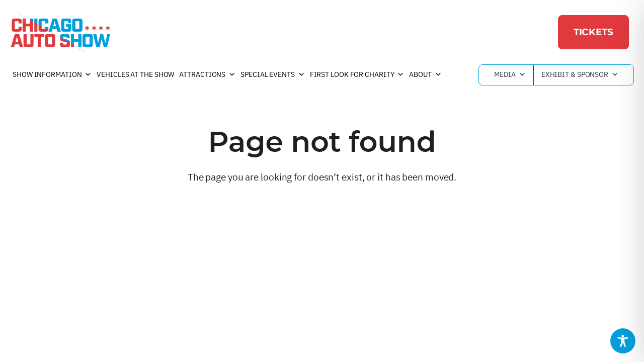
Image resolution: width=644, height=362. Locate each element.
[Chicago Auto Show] (60, 32)
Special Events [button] (273, 75)
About (425, 75)
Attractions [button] (207, 75)
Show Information (52, 75)
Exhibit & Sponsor (580, 75)
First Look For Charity (357, 75)
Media (510, 75)
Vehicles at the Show (135, 74)
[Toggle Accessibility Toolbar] (623, 341)
